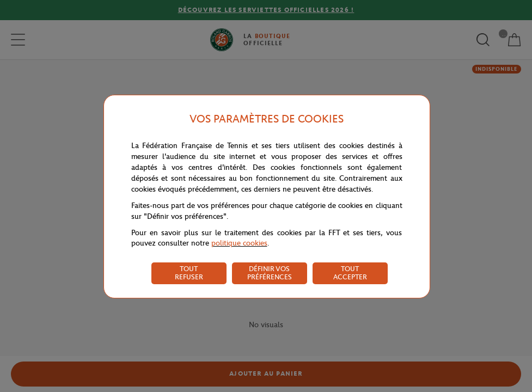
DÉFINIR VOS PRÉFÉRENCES (270, 273)
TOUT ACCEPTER (350, 273)
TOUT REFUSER (189, 273)
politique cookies (239, 243)
